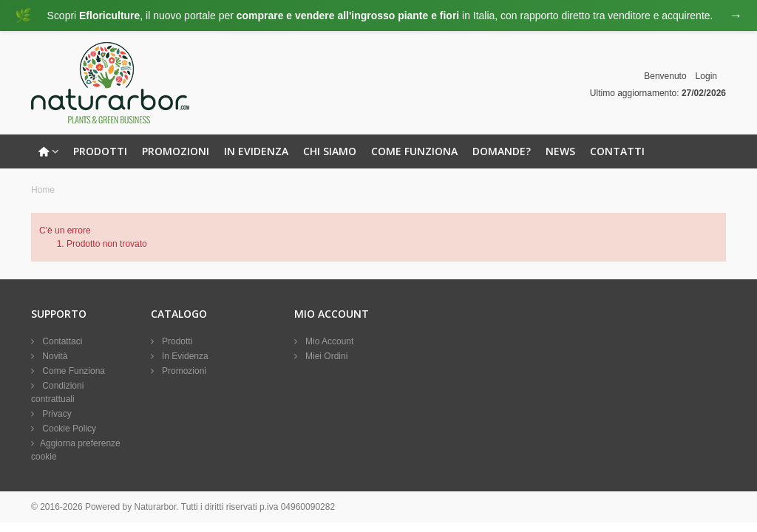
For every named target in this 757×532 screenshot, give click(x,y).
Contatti (617, 151)
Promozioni (176, 151)
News (560, 151)
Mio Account (329, 341)
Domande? (502, 151)
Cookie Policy (68, 429)
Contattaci (61, 341)
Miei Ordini (326, 356)
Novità (54, 356)
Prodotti (100, 151)
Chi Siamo (330, 151)
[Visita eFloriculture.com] (378, 16)
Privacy (56, 414)
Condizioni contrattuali (57, 392)
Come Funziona (414, 151)
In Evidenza (256, 151)
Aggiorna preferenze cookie (76, 450)
